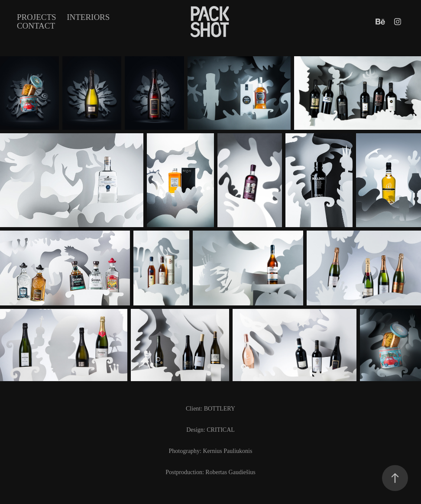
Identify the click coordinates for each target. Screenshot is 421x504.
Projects (37, 17)
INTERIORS (88, 17)
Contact (36, 26)
